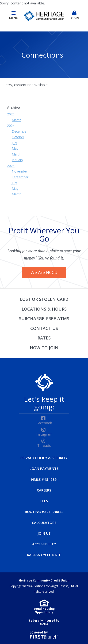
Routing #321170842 (44, 512)
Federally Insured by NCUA (44, 622)
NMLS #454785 (44, 479)
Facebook (44, 423)
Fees (44, 501)
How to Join (44, 348)
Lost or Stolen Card (44, 299)
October (18, 137)
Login (74, 15)
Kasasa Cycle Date (44, 555)
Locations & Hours (44, 309)
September (20, 177)
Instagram (44, 434)
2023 (11, 166)
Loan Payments (44, 468)
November (20, 171)
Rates (44, 338)
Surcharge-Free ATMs (44, 319)
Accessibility (44, 544)
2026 (11, 114)
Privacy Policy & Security (44, 458)
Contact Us (44, 328)
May (15, 148)
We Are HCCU (44, 272)
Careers (44, 490)
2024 (11, 126)
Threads (44, 445)
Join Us (44, 533)
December (20, 131)
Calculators (44, 523)
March (17, 120)
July (14, 143)
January (17, 160)
